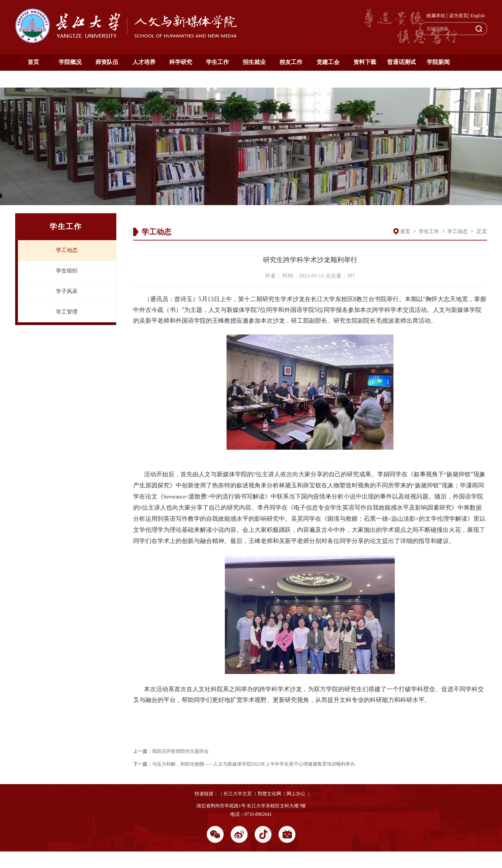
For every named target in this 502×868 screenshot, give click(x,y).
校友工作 (291, 62)
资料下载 (365, 62)
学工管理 (67, 312)
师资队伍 (107, 62)
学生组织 (67, 271)
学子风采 (67, 291)
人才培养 (144, 62)
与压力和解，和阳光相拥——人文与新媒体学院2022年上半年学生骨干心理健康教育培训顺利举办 (254, 764)
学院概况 (70, 62)
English (478, 16)
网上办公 (296, 794)
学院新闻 (438, 62)
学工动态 (67, 250)
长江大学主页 (238, 794)
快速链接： (206, 794)
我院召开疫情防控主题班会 (180, 751)
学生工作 (217, 62)
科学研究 (181, 62)
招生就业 (254, 62)
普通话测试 (401, 62)
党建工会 (328, 62)
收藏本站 (436, 16)
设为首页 (459, 16)
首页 (33, 62)
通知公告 (33, 79)
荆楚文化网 (269, 794)
